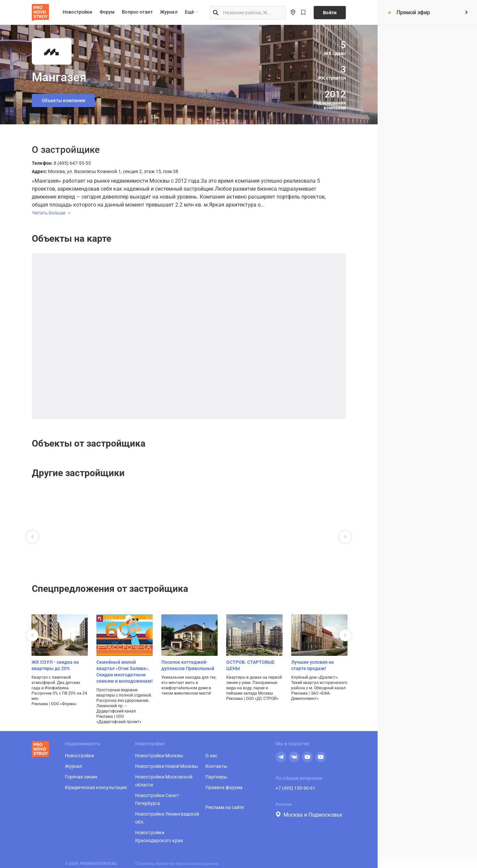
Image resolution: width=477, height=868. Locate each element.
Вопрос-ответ (137, 12)
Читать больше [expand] (51, 213)
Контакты (216, 766)
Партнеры (216, 777)
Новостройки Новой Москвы (167, 766)
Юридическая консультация (96, 787)
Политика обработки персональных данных (177, 864)
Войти (330, 13)
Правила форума (224, 787)
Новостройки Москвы (159, 756)
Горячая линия (81, 777)
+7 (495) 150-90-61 (295, 788)
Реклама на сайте (225, 807)
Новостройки (78, 12)
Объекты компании (63, 100)
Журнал (169, 12)
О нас (211, 756)
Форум (107, 12)
